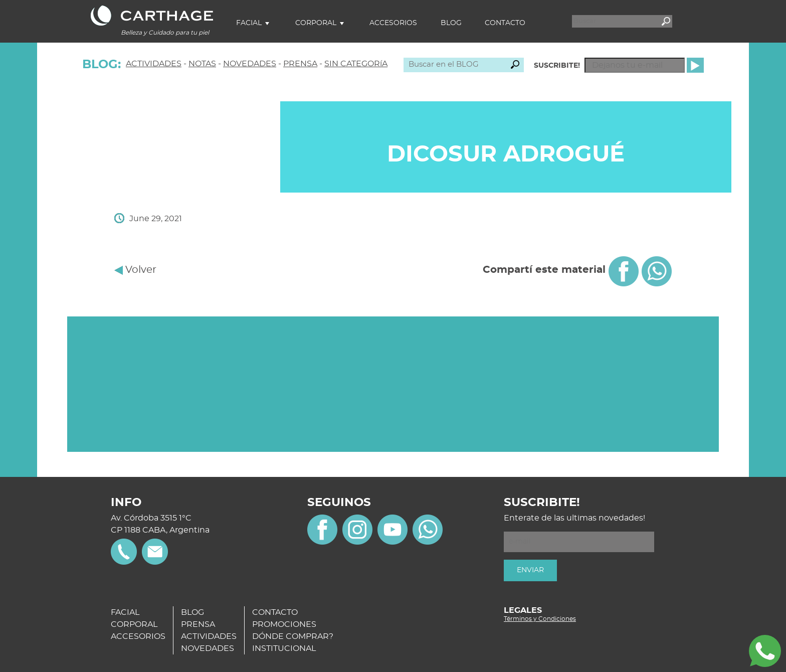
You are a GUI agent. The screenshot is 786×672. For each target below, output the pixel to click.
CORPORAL (134, 624)
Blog (451, 23)
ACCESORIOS (138, 636)
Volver (135, 270)
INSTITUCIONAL (284, 648)
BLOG (192, 612)
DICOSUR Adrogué (506, 155)
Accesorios (393, 23)
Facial (249, 23)
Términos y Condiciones (540, 619)
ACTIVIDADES (154, 64)
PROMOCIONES (284, 624)
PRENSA (300, 64)
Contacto (505, 23)
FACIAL (125, 612)
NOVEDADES (250, 64)
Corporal (316, 23)
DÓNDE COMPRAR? (293, 636)
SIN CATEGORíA (356, 64)
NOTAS (202, 64)
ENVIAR (530, 570)
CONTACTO (275, 612)
